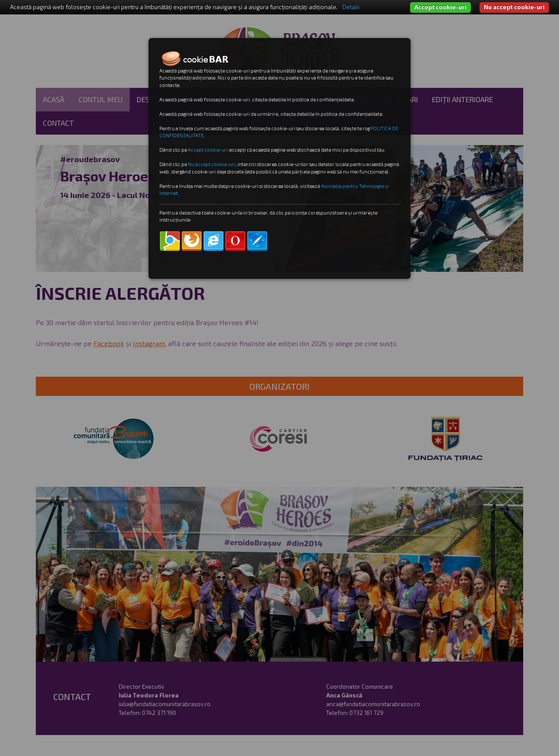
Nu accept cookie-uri (514, 7)
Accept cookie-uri (440, 7)
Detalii (351, 7)
